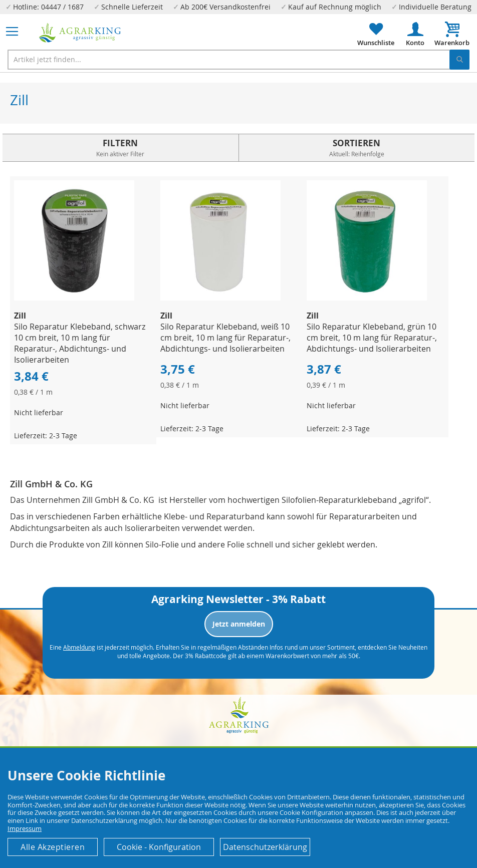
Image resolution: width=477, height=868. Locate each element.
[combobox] (238, 60)
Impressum (25, 828)
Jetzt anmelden (239, 624)
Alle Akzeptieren (53, 847)
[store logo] (80, 33)
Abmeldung (79, 647)
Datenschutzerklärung (265, 847)
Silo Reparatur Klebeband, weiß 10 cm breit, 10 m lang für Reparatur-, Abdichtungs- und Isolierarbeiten (225, 338)
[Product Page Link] (74, 298)
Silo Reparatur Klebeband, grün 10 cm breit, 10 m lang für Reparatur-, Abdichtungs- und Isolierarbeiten (372, 338)
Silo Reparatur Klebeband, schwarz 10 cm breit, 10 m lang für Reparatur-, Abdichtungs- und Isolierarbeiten (80, 343)
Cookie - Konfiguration (159, 847)
